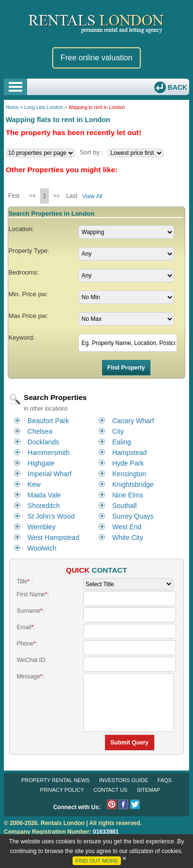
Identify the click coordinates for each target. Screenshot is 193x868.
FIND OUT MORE (97, 861)
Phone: (27, 644)
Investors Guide (124, 780)
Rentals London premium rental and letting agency (96, 23)
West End (127, 527)
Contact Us (111, 790)
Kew (34, 484)
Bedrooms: (23, 272)
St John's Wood (51, 516)
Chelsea (40, 431)
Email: (26, 627)
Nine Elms (128, 495)
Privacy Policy (62, 790)
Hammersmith (49, 453)
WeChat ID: (31, 660)
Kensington (129, 474)
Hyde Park (128, 463)
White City (128, 537)
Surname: (30, 611)
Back (177, 87)
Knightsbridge (133, 484)
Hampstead (130, 453)
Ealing (122, 442)
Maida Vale (44, 495)
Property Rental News (55, 780)
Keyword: (21, 338)
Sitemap (148, 790)
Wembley (42, 527)
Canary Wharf (133, 421)
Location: (21, 229)
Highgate (41, 463)
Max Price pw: (28, 316)
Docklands (43, 442)
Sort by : (91, 152)
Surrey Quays (133, 516)
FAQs (165, 780)
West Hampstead (53, 537)
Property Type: (29, 251)
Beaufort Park (48, 421)
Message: (30, 676)
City (118, 431)
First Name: (33, 594)
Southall (125, 506)
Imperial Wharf (50, 474)
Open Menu (15, 87)
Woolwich (42, 548)
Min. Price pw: (28, 294)
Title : (25, 581)
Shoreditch (44, 506)
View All (92, 196)
